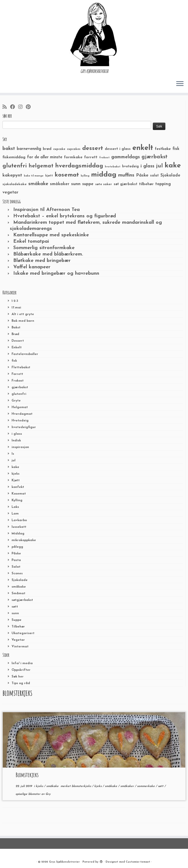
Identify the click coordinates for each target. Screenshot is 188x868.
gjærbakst (20, 387)
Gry (48, 794)
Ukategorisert (23, 633)
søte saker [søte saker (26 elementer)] (104, 184)
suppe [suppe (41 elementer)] (88, 184)
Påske (16, 554)
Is (13, 454)
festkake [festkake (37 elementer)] (163, 149)
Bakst (16, 328)
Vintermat (20, 647)
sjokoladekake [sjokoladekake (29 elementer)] (15, 184)
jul (14, 460)
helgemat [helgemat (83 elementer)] (41, 166)
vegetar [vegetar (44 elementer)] (10, 192)
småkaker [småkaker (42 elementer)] (60, 184)
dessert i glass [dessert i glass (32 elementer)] (118, 149)
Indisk (16, 441)
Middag (18, 534)
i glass (17, 434)
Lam (15, 514)
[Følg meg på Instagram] (22, 107)
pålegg (17, 547)
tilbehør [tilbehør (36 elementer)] (146, 184)
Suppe (16, 620)
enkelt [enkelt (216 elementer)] (143, 148)
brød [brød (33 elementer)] (47, 149)
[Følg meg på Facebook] (14, 107)
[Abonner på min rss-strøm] (6, 107)
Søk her (18, 677)
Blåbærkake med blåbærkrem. (48, 254)
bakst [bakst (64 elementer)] (9, 149)
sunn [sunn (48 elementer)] (76, 184)
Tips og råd (21, 683)
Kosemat (19, 494)
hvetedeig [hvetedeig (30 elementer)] (130, 167)
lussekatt (19, 527)
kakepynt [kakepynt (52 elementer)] (12, 175)
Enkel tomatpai (31, 241)
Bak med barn (23, 321)
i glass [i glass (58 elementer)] (147, 166)
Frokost (18, 381)
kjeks (16, 474)
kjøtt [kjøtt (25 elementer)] (49, 176)
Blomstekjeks (27, 775)
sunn (15, 613)
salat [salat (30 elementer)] (154, 176)
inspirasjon (20, 447)
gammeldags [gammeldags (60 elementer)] (125, 157)
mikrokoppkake (24, 540)
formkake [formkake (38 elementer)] (73, 157)
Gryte (16, 401)
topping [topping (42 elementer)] (163, 184)
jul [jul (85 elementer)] (159, 166)
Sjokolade (20, 580)
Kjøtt (16, 480)
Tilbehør (18, 627)
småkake (19, 587)
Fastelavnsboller (25, 354)
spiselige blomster (28, 794)
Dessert (18, 341)
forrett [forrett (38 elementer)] (91, 157)
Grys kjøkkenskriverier (64, 862)
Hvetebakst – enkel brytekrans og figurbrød (65, 216)
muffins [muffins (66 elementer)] (126, 175)
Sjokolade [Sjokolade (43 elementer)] (170, 175)
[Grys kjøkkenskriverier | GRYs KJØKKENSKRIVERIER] (94, 34)
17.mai (16, 308)
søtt (15, 607)
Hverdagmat (22, 414)
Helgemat (20, 407)
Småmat (18, 593)
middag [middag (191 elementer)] (104, 175)
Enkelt (17, 347)
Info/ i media (22, 663)
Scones (17, 573)
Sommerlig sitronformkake (44, 248)
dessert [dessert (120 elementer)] (93, 148)
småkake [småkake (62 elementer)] (38, 184)
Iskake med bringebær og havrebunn (56, 273)
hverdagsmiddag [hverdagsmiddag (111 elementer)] (79, 166)
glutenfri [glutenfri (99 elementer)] (15, 166)
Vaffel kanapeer (32, 267)
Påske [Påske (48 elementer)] (142, 175)
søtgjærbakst (22, 600)
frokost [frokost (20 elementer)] (104, 158)
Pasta (16, 560)
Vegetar (18, 640)
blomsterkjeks (82, 786)
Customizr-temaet (138, 862)
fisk (14, 361)
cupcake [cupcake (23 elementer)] (59, 149)
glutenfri (19, 394)
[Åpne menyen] (180, 84)
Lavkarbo (19, 520)
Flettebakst (21, 367)
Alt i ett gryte (23, 314)
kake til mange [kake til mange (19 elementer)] (34, 176)
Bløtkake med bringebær (42, 261)
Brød (15, 334)
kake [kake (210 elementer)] (173, 166)
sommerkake (146, 786)
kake (15, 467)
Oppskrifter (21, 670)
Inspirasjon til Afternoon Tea (47, 210)
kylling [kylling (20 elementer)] (85, 176)
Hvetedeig (20, 421)
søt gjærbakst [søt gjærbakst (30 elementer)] (125, 184)
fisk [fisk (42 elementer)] (176, 149)
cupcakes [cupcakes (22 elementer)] (74, 149)
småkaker (128, 786)
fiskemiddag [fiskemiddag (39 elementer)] (14, 157)
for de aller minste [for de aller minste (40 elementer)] (45, 157)
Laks (15, 507)
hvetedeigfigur (24, 427)
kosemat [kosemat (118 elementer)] (67, 175)
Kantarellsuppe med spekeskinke (51, 235)
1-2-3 (15, 301)
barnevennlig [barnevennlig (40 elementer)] (29, 149)
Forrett (17, 374)
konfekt (18, 487)
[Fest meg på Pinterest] (30, 107)
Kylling (17, 500)
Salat (16, 567)
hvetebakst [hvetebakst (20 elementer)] (113, 167)
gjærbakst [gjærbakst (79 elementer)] (155, 157)
